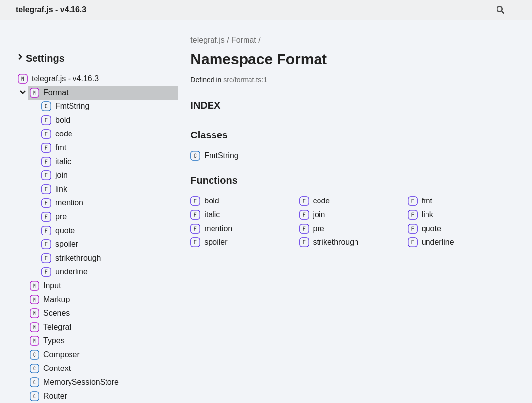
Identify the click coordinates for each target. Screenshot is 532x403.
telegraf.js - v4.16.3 (51, 10)
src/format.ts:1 (245, 80)
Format (244, 40)
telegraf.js (207, 40)
